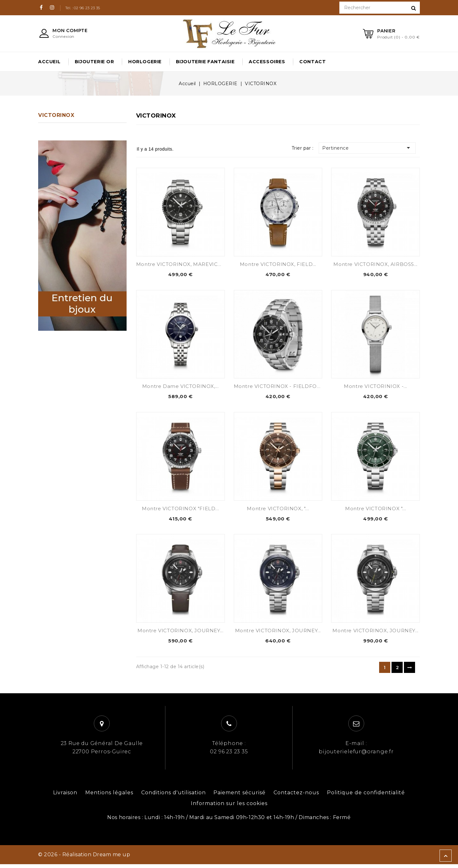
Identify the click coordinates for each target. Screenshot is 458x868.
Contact (312, 62)
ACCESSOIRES (267, 62)
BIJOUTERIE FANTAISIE (205, 62)
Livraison (65, 796)
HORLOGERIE (145, 62)
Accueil (49, 62)
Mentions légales (109, 796)
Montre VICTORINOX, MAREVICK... (180, 264)
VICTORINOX (56, 115)
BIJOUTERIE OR (94, 62)
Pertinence (371, 148)
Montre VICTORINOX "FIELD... (180, 510)
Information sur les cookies (229, 807)
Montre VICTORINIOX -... (375, 387)
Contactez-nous (296, 796)
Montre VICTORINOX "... (375, 510)
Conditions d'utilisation (173, 796)
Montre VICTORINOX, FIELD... (278, 264)
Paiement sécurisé (239, 796)
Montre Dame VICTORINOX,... (180, 387)
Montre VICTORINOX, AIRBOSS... (375, 264)
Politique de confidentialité (366, 796)
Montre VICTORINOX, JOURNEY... (180, 634)
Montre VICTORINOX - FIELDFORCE (281, 387)
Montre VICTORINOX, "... (278, 510)
